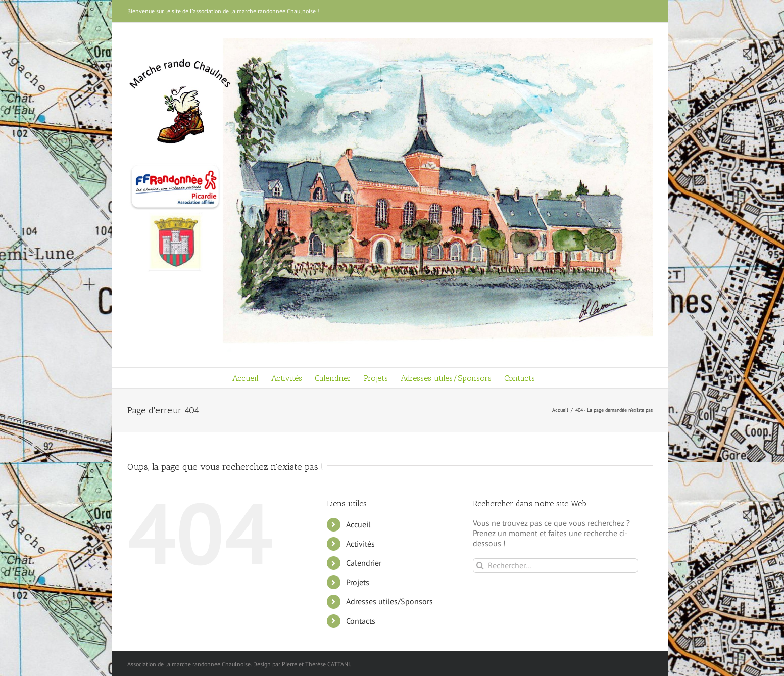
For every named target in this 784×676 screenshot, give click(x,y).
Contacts (361, 621)
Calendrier (364, 563)
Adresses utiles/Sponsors (389, 601)
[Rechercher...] (555, 566)
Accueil (358, 524)
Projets (358, 582)
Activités (360, 544)
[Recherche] (480, 566)
